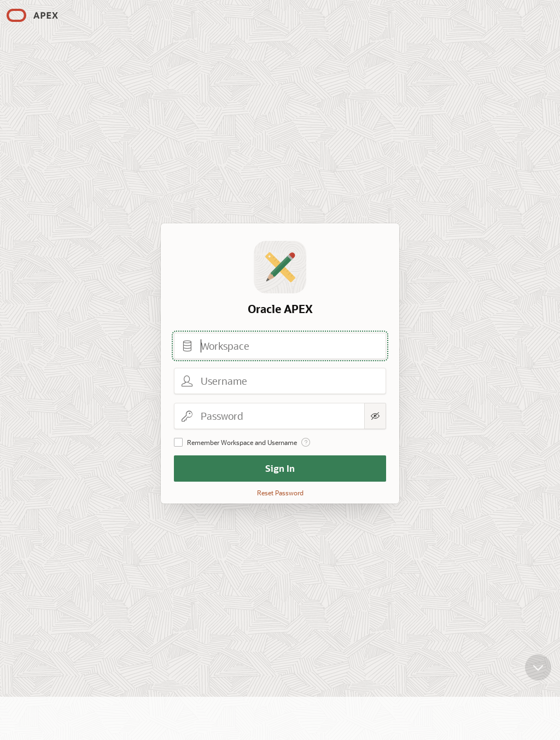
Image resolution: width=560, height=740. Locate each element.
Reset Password (280, 493)
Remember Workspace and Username (242, 442)
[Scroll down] (538, 663)
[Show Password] (375, 416)
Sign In (280, 468)
